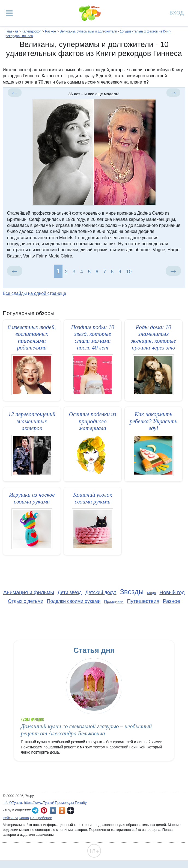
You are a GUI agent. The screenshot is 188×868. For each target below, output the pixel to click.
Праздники (114, 602)
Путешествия (143, 601)
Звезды (132, 592)
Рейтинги (10, 818)
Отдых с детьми (26, 601)
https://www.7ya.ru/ (39, 803)
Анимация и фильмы (29, 592)
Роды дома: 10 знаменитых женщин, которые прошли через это (154, 337)
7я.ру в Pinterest (44, 810)
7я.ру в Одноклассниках (62, 810)
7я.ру (71, 810)
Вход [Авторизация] (177, 12)
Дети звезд (70, 593)
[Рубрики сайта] (9, 13)
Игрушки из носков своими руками (32, 498)
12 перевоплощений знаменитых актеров (32, 421)
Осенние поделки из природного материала (93, 421)
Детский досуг (101, 593)
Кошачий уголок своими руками (93, 498)
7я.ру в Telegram (35, 810)
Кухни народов (32, 720)
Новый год (172, 592)
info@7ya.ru (12, 803)
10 (129, 272)
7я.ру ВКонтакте (53, 810)
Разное (171, 601)
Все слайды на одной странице (34, 293)
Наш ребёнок (41, 818)
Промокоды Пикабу (71, 803)
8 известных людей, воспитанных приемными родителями (32, 337)
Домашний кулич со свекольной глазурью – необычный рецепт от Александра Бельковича (86, 730)
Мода (151, 593)
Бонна (24, 818)
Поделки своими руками (74, 601)
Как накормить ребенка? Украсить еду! (153, 421)
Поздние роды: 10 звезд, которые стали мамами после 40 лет (92, 337)
